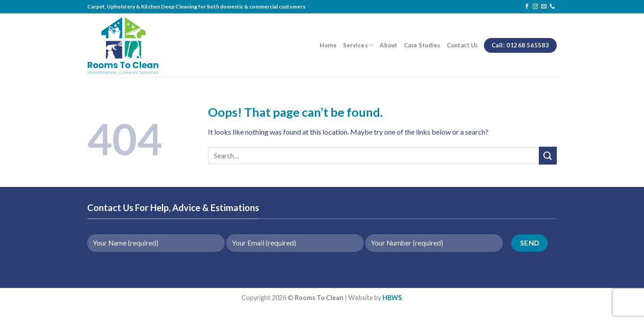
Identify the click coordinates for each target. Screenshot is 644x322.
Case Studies (422, 45)
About (388, 45)
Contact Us (462, 45)
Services (358, 45)
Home (328, 45)
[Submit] (548, 155)
